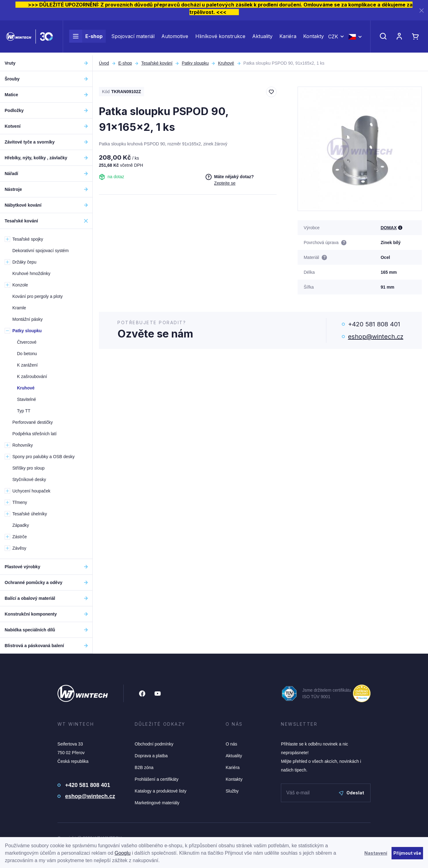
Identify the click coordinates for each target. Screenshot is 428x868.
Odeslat (352, 793)
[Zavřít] (422, 10)
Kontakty (314, 38)
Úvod (104, 63)
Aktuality (262, 38)
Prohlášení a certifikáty (157, 779)
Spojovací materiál (133, 38)
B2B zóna (144, 767)
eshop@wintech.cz (376, 337)
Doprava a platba (151, 756)
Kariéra (288, 38)
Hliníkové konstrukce (220, 38)
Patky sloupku (195, 63)
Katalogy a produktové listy (161, 791)
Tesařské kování (157, 63)
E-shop (86, 38)
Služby (232, 791)
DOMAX (389, 228)
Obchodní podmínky (154, 744)
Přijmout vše (407, 853)
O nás (231, 744)
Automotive (175, 38)
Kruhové (226, 63)
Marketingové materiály (157, 803)
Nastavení (376, 853)
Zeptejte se (225, 183)
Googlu (123, 853)
